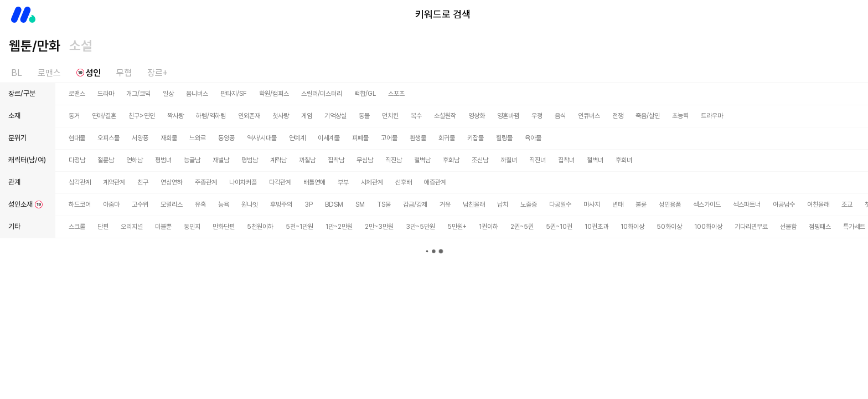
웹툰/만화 (35, 46)
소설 (81, 46)
